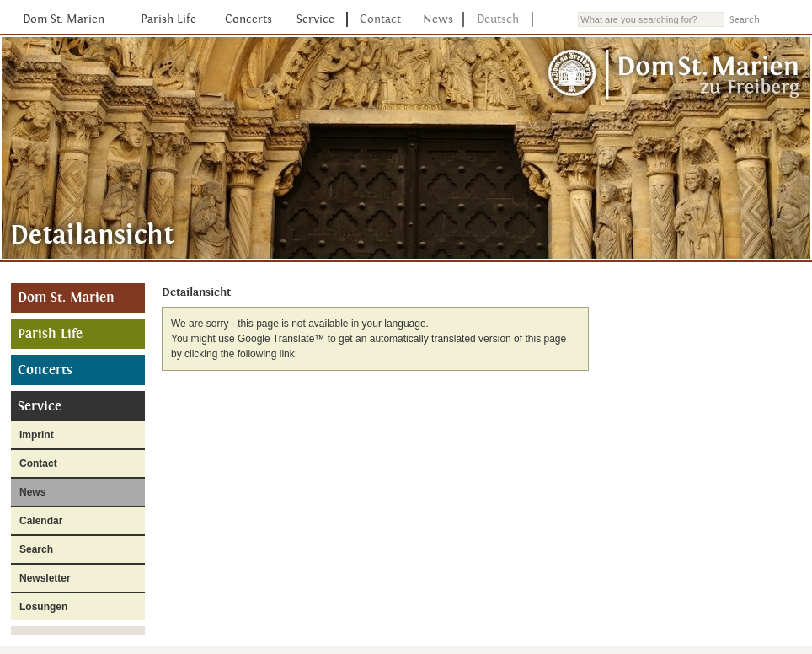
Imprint (37, 435)
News (438, 19)
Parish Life (168, 19)
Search (36, 549)
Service (315, 19)
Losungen (43, 607)
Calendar (41, 521)
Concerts (248, 19)
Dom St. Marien (64, 19)
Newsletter (45, 578)
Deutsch (498, 19)
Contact (380, 19)
